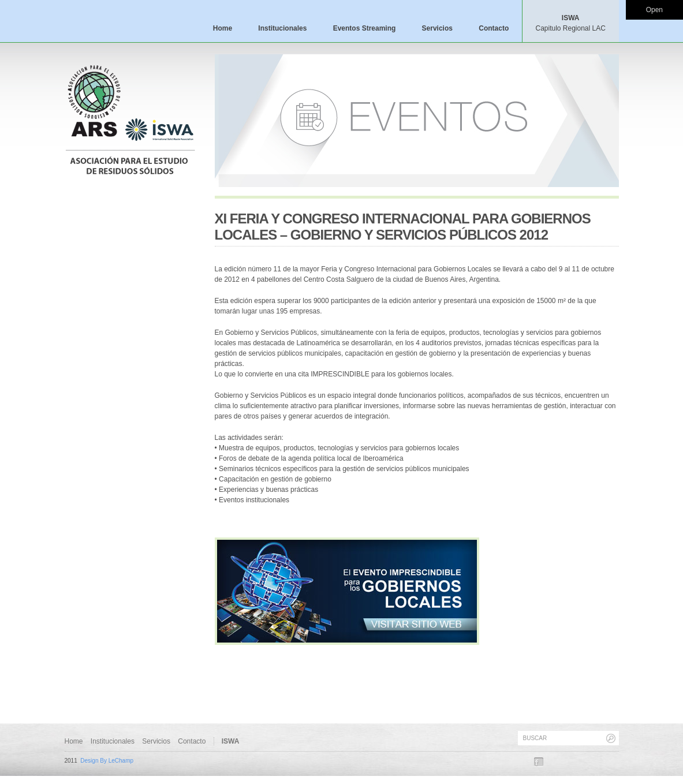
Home (223, 28)
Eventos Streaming (365, 28)
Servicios (437, 28)
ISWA (570, 23)
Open (654, 10)
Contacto (494, 28)
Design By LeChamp (107, 761)
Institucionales (282, 28)
